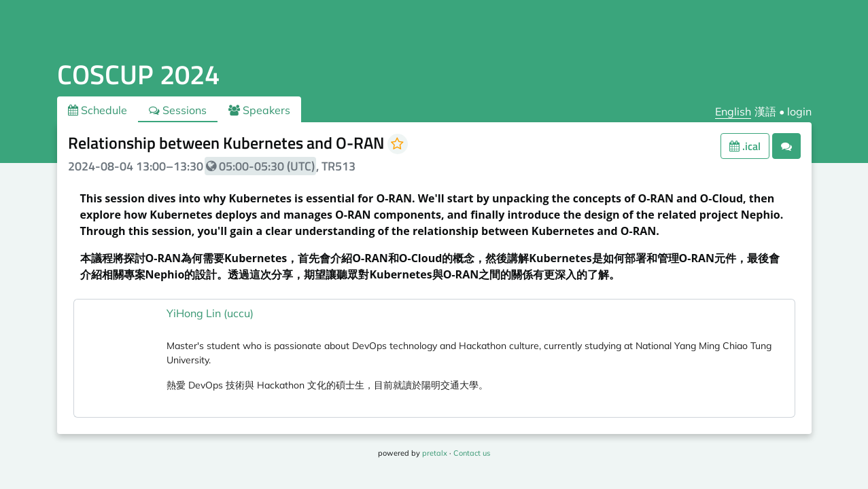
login (799, 111)
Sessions (178, 110)
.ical (745, 146)
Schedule (98, 110)
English (733, 111)
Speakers (259, 110)
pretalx (435, 453)
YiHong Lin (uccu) (210, 313)
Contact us (472, 453)
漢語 (765, 111)
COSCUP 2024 (138, 74)
